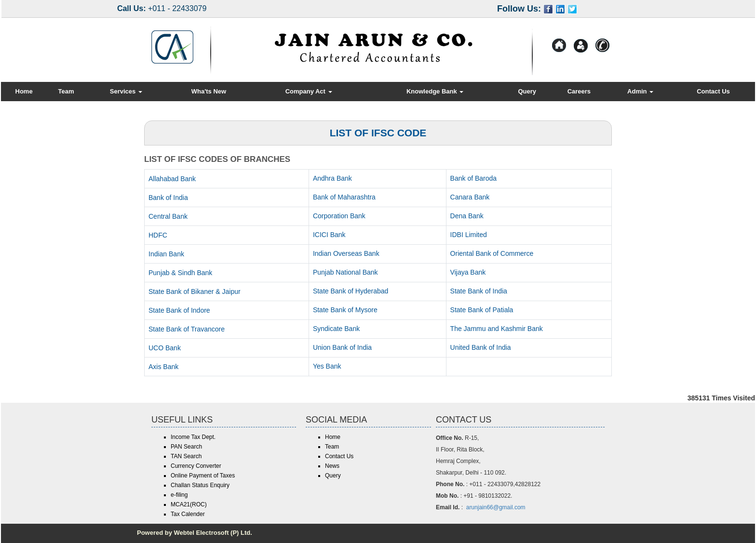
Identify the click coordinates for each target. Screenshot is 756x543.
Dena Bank (467, 216)
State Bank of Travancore (187, 329)
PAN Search (186, 447)
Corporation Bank (339, 216)
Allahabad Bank (172, 179)
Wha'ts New (209, 91)
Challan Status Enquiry (200, 485)
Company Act (309, 91)
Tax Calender (188, 514)
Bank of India (168, 198)
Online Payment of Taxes (203, 476)
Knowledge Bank (435, 91)
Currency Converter (196, 466)
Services (126, 91)
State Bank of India (479, 291)
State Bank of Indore (179, 310)
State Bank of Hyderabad (351, 291)
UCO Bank (165, 348)
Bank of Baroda (474, 178)
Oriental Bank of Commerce (492, 253)
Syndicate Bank (336, 329)
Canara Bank (470, 197)
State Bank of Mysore (345, 310)
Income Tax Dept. (193, 437)
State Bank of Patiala (482, 310)
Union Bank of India (342, 347)
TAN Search (186, 456)
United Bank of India (481, 347)
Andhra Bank (332, 178)
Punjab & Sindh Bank (180, 273)
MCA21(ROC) (189, 504)
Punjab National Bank (345, 272)
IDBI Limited (469, 235)
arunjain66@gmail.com (496, 507)
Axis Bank (163, 367)
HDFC (158, 235)
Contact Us (713, 91)
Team (66, 91)
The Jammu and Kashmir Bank (497, 329)
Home (24, 91)
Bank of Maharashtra (344, 197)
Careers (579, 91)
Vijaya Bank (468, 272)
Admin (640, 91)
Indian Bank (166, 254)
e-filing (179, 495)
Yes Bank (327, 366)
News (332, 466)
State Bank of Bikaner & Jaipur (195, 291)
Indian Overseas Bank (346, 253)
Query (527, 91)
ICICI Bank (329, 235)
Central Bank (168, 216)
